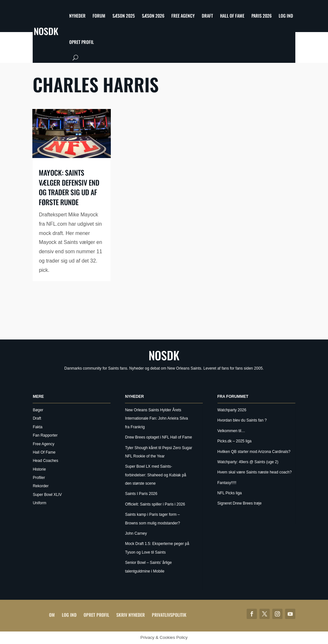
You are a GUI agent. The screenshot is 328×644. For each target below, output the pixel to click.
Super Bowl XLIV (47, 495)
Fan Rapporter (45, 435)
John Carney (136, 533)
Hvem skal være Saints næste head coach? (255, 472)
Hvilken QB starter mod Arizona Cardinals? (254, 452)
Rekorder (41, 486)
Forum (99, 16)
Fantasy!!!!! (227, 483)
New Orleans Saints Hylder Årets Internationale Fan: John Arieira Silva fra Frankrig (156, 418)
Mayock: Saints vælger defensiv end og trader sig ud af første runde (69, 187)
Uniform (39, 503)
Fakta (37, 427)
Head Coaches (45, 461)
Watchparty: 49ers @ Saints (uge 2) (248, 462)
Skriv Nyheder (131, 615)
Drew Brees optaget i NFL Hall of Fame (158, 437)
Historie (39, 469)
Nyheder (77, 16)
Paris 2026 (262, 16)
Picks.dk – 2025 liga (235, 441)
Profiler (39, 478)
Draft (207, 16)
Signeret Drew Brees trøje (240, 503)
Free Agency (183, 16)
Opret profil (82, 42)
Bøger (38, 410)
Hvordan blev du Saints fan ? (242, 420)
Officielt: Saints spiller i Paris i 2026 (155, 504)
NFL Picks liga (230, 493)
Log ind (286, 16)
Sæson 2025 (124, 16)
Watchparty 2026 (232, 410)
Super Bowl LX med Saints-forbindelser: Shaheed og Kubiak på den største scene (156, 475)
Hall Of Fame (232, 16)
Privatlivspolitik (169, 615)
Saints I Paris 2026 (141, 494)
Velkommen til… (231, 431)
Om (52, 615)
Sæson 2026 (153, 16)
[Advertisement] (164, 312)
